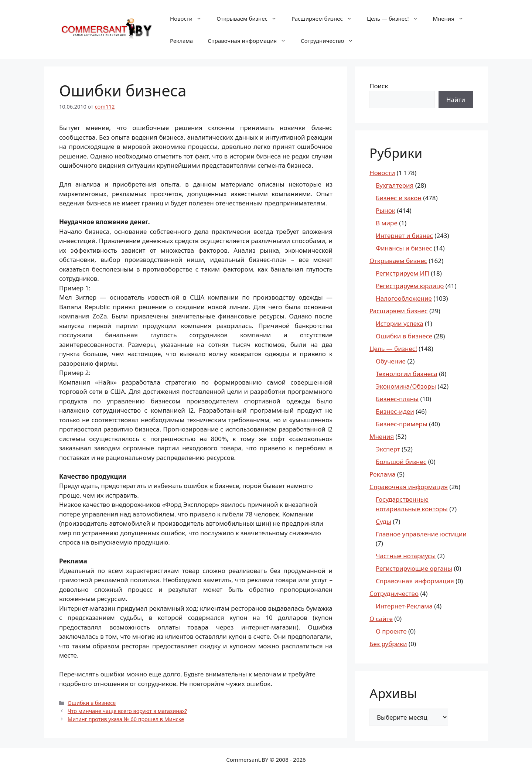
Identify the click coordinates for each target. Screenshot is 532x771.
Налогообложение (404, 298)
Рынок (386, 210)
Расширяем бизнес (325, 18)
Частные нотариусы (406, 556)
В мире (387, 223)
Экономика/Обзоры (406, 386)
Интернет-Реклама (404, 606)
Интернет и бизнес (404, 236)
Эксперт (388, 449)
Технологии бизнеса (407, 374)
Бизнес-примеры (402, 424)
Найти (456, 100)
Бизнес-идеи (395, 411)
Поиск (379, 86)
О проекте (391, 631)
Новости (190, 18)
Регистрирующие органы (414, 568)
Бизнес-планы (397, 399)
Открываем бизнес (250, 18)
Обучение (391, 361)
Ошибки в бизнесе (92, 703)
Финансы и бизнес (404, 248)
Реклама (181, 41)
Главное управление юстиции (421, 534)
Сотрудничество (331, 41)
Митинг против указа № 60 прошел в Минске (126, 719)
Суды (383, 521)
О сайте (381, 619)
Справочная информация (250, 41)
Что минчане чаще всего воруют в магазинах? (127, 711)
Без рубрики (388, 644)
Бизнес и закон (399, 198)
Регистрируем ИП (403, 273)
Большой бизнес (401, 462)
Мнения (452, 18)
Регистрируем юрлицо (410, 286)
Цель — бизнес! (396, 18)
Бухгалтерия (395, 185)
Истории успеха (400, 323)
